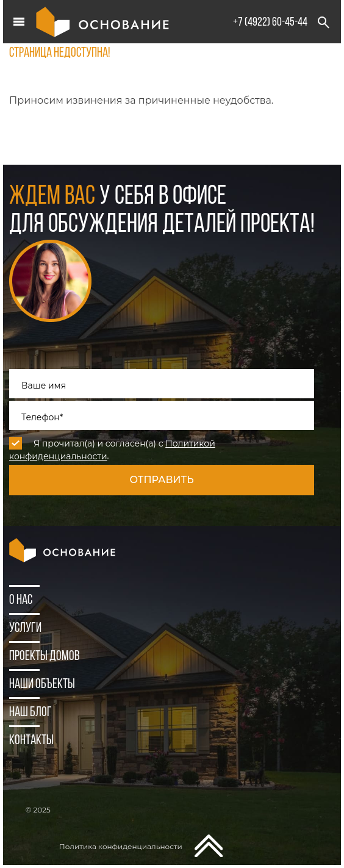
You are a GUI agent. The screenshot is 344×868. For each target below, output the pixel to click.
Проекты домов (45, 657)
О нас (21, 601)
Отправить (161, 480)
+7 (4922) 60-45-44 (270, 23)
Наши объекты (42, 685)
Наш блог (30, 713)
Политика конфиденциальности (121, 846)
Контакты (31, 741)
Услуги (25, 629)
